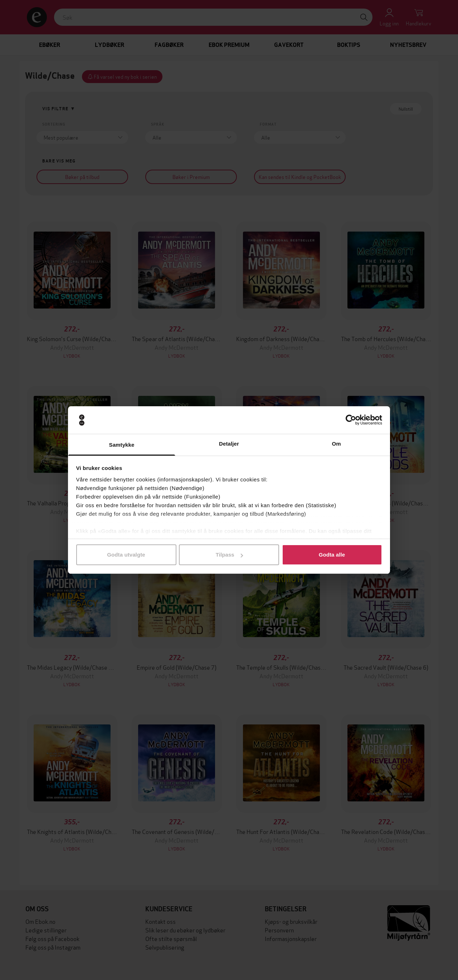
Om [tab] (336, 444)
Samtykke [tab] (122, 445)
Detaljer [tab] (229, 444)
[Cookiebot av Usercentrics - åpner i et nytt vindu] (351, 420)
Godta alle (332, 555)
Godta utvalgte (126, 555)
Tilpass (229, 555)
